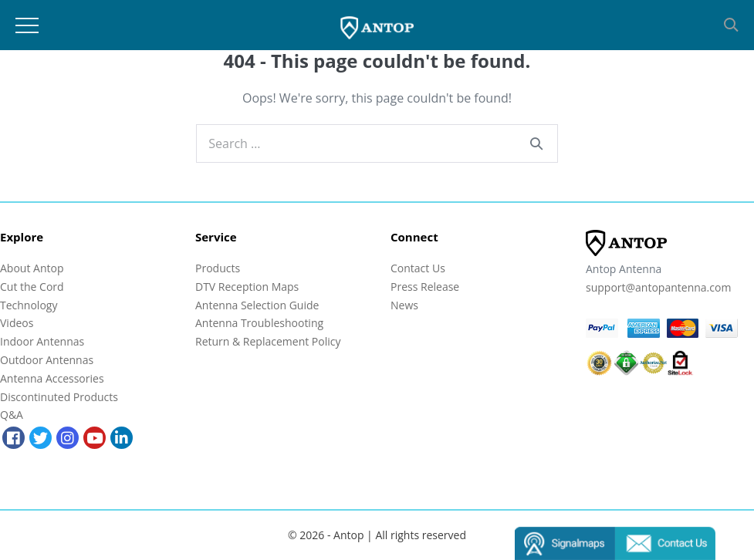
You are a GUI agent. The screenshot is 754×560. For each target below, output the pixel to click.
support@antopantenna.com (658, 287)
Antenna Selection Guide (257, 305)
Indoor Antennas (42, 341)
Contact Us (418, 268)
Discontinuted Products (59, 397)
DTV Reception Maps (247, 287)
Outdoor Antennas (47, 360)
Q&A (12, 415)
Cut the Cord (32, 287)
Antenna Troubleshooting (259, 323)
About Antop (32, 268)
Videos (17, 323)
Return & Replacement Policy (268, 341)
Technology (29, 305)
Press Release (425, 287)
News (404, 305)
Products (218, 268)
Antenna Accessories (52, 378)
